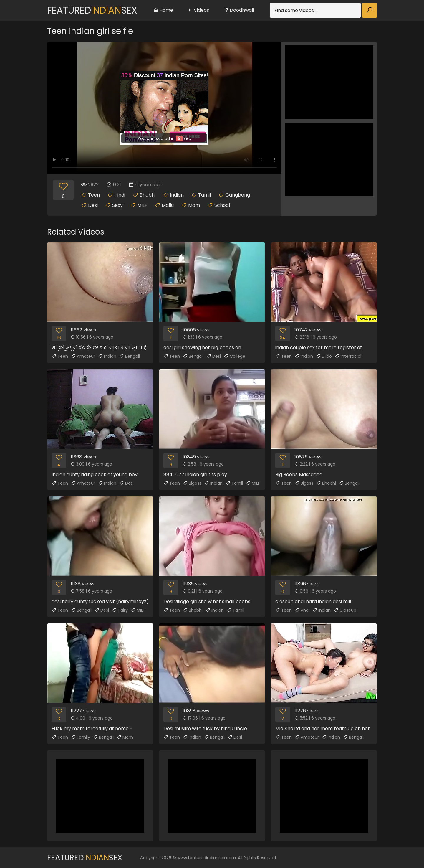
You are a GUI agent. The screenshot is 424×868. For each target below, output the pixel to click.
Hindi (120, 195)
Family (81, 737)
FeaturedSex (92, 10)
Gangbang (238, 195)
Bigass (192, 483)
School (222, 205)
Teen (94, 195)
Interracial (348, 356)
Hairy (120, 610)
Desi (93, 205)
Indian (177, 195)
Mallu (168, 205)
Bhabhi (148, 195)
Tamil (204, 195)
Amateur (83, 356)
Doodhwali (239, 10)
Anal (302, 610)
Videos (198, 10)
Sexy (117, 205)
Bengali (130, 356)
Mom (194, 205)
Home (163, 10)
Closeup (345, 610)
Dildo (324, 356)
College (235, 356)
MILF (142, 205)
